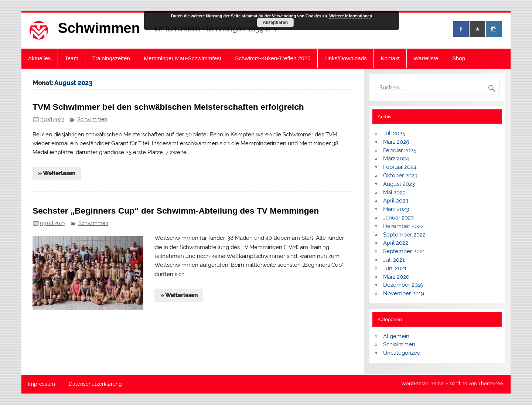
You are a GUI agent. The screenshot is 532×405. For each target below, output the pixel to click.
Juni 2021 (395, 268)
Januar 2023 (398, 218)
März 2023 (396, 209)
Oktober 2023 (400, 176)
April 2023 (396, 201)
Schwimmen (99, 28)
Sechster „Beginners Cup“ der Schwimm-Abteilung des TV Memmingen (176, 211)
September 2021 (404, 251)
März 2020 (396, 277)
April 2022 (396, 243)
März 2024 (396, 159)
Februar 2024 (400, 167)
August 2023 (399, 184)
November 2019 (404, 293)
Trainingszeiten (111, 58)
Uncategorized (402, 353)
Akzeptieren (275, 23)
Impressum (42, 384)
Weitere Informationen (351, 16)
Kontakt (390, 58)
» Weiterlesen (57, 173)
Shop (459, 58)
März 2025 (396, 142)
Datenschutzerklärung (95, 384)
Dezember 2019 (403, 285)
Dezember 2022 (403, 226)
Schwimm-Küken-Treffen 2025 (273, 58)
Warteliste (426, 58)
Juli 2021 (394, 260)
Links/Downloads (346, 58)
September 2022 (404, 235)
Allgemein (396, 336)
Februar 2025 (400, 150)
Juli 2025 (394, 133)
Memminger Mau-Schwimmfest (182, 58)
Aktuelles (40, 58)
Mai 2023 (394, 193)
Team (71, 58)
